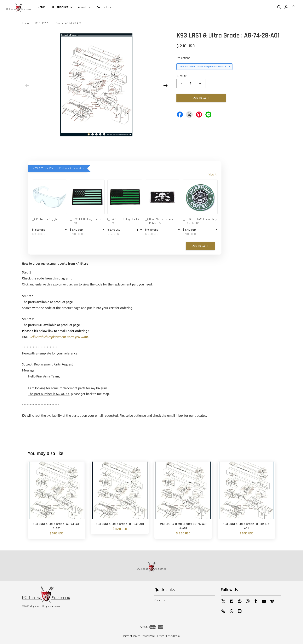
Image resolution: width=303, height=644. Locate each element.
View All (213, 175)
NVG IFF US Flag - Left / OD (86, 221)
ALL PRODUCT (62, 7)
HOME (41, 7)
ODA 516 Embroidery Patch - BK (159, 221)
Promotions (183, 58)
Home (25, 23)
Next (165, 86)
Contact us (104, 7)
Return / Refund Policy (169, 636)
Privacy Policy (149, 636)
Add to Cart (200, 246)
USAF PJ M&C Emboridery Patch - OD (200, 221)
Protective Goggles (45, 220)
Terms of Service (131, 636)
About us (84, 7)
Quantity (181, 76)
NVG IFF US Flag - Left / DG (123, 221)
